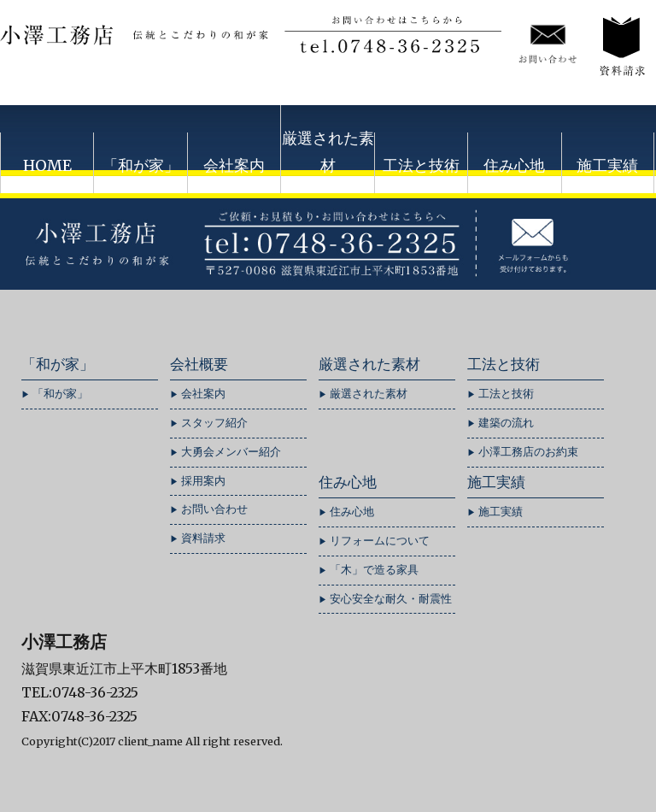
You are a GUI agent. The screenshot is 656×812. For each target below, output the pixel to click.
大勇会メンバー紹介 (231, 452)
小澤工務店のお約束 (528, 452)
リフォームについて (380, 541)
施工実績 (607, 165)
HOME (47, 165)
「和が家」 (141, 165)
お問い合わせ (214, 509)
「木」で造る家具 (374, 570)
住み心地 (514, 165)
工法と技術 (421, 165)
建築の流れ (506, 423)
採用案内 (203, 481)
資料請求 (203, 538)
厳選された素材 (328, 152)
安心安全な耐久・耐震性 (391, 599)
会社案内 (234, 165)
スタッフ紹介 (214, 423)
